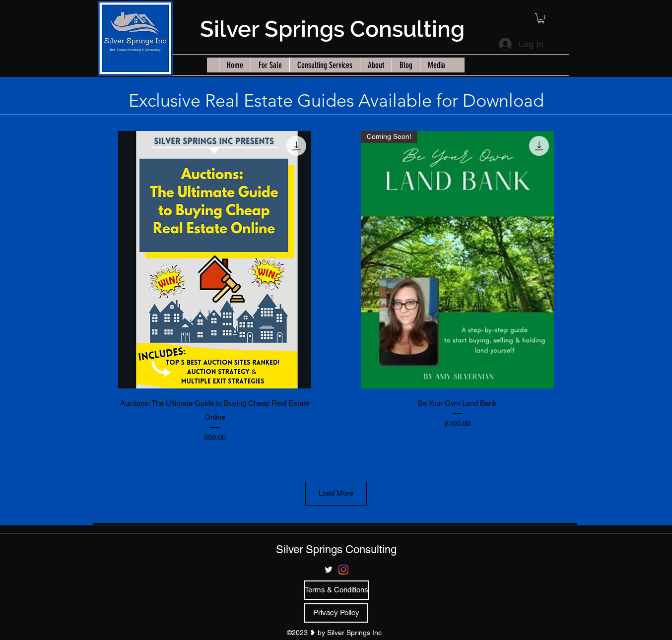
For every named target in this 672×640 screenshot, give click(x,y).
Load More (336, 493)
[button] (541, 18)
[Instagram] (343, 570)
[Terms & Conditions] (336, 590)
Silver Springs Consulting (332, 29)
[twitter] (329, 570)
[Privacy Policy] (336, 613)
